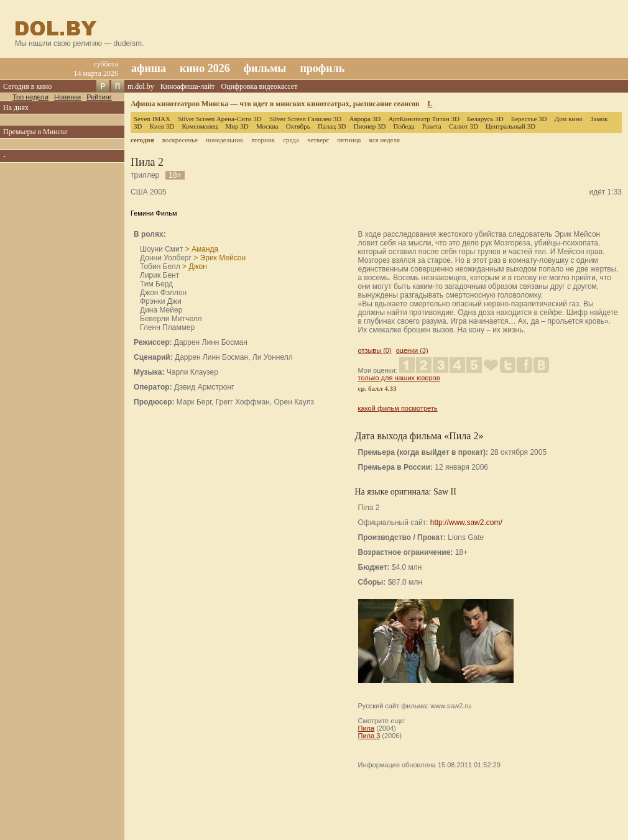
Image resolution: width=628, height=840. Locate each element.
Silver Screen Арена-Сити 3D (220, 119)
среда (291, 140)
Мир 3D (237, 126)
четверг (318, 140)
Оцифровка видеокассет (260, 86)
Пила (367, 728)
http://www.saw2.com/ (466, 523)
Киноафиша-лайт (188, 86)
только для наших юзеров (399, 378)
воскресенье (180, 140)
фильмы (265, 68)
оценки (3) (412, 350)
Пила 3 (369, 736)
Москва (267, 126)
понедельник (224, 140)
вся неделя (385, 140)
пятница (349, 140)
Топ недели (30, 97)
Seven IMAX (152, 119)
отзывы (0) (375, 350)
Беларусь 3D (485, 119)
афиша (149, 68)
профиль (322, 68)
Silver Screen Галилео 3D (305, 119)
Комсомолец (200, 126)
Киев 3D (162, 126)
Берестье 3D (529, 119)
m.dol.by (141, 86)
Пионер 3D (370, 126)
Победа (404, 126)
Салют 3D (464, 126)
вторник (263, 140)
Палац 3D (332, 126)
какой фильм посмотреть (398, 408)
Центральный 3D (510, 126)
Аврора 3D (365, 119)
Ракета (432, 126)
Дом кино (569, 119)
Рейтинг (99, 97)
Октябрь (298, 126)
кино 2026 (205, 68)
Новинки (67, 97)
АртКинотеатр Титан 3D (423, 119)
